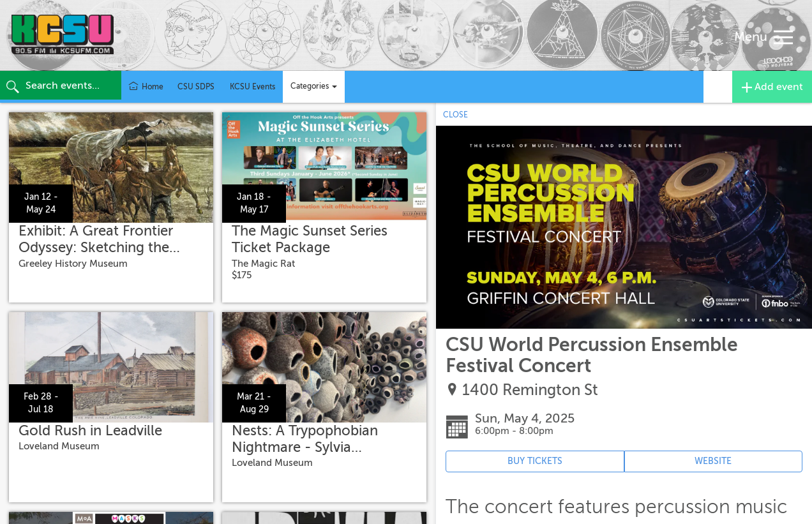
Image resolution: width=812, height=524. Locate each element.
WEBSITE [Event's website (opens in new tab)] (713, 461)
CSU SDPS (196, 87)
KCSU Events (252, 87)
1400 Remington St (530, 390)
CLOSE (455, 115)
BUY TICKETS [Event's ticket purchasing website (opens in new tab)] (535, 461)
